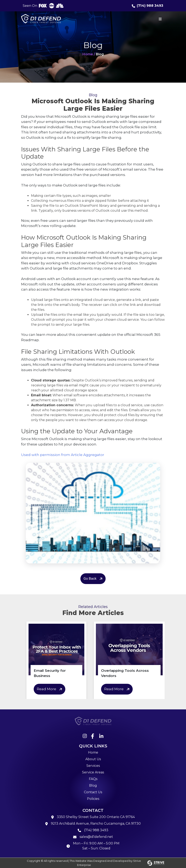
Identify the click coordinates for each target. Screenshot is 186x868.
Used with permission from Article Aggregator (63, 455)
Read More (50, 689)
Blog (93, 785)
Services (93, 766)
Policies (93, 799)
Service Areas (93, 772)
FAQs (93, 779)
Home (93, 752)
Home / (89, 54)
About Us (93, 759)
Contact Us (93, 792)
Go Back (94, 579)
